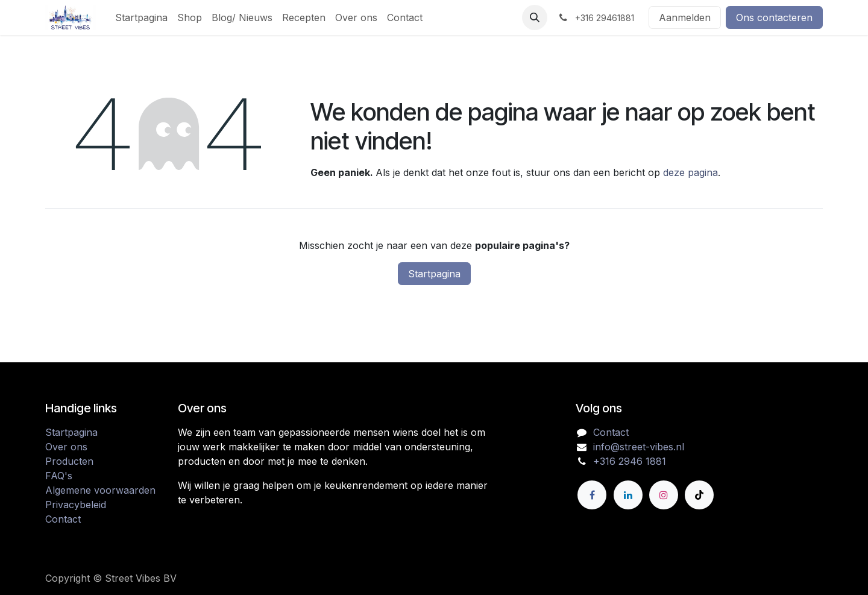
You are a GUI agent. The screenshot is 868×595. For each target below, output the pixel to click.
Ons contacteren (774, 17)
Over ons (66, 447)
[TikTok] (699, 495)
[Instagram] (664, 495)
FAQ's (59, 476)
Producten (69, 461)
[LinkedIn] (628, 495)
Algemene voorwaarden (100, 490)
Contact (63, 519)
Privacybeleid (76, 505)
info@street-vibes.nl (639, 447)
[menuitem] (141, 17)
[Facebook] (592, 495)
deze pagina (690, 172)
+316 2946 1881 (630, 461)
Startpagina (434, 274)
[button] (535, 17)
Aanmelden (685, 17)
